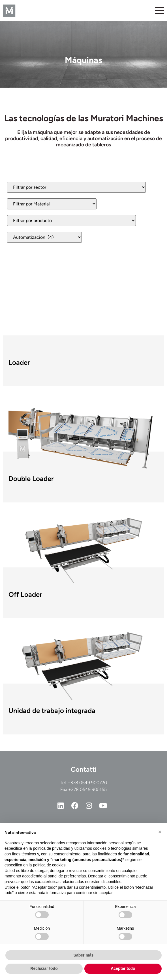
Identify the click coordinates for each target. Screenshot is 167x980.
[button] (160, 832)
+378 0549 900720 (87, 783)
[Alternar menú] (159, 11)
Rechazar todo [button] (44, 968)
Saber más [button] (84, 955)
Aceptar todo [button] (123, 968)
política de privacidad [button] (52, 848)
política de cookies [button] (49, 865)
